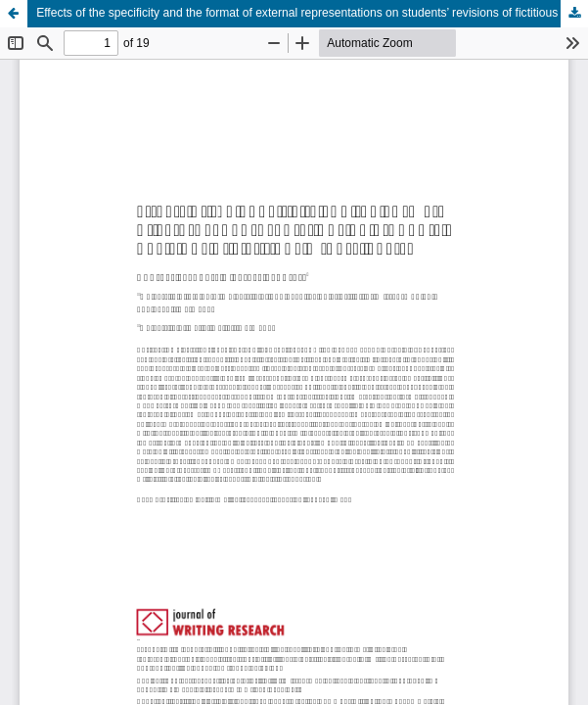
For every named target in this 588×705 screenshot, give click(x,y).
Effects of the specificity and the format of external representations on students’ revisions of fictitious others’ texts (312, 13)
